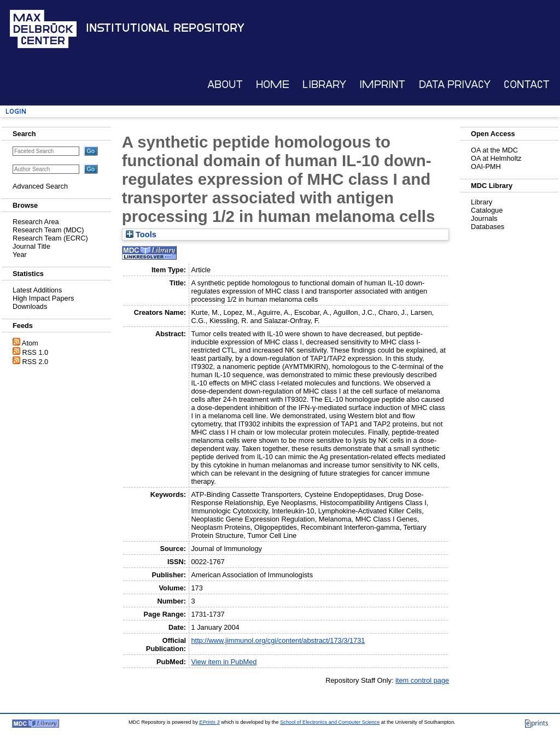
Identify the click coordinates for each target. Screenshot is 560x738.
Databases (488, 227)
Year (20, 254)
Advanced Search (40, 186)
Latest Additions (37, 290)
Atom (30, 343)
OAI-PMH (486, 166)
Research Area (36, 222)
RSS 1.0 (36, 352)
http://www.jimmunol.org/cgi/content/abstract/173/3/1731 (278, 640)
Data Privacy (455, 84)
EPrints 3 (209, 722)
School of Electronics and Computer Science (330, 722)
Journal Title (31, 246)
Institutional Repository (165, 28)
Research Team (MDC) (48, 230)
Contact (527, 84)
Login (16, 111)
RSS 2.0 (36, 362)
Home (273, 84)
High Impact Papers (43, 298)
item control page (422, 680)
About (225, 84)
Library (324, 84)
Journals (484, 218)
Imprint (382, 84)
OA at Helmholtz (496, 158)
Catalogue (487, 210)
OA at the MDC (494, 150)
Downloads (30, 306)
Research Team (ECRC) (50, 238)
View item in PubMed (224, 662)
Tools (141, 235)
